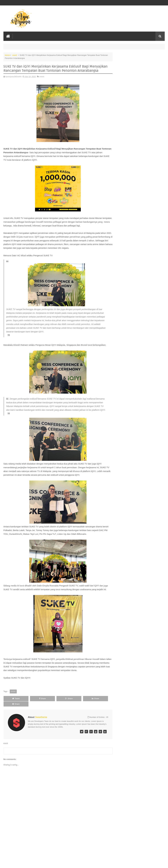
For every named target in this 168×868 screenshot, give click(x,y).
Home (7, 55)
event (15, 55)
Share (35, 698)
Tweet (13, 698)
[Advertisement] (57, 844)
